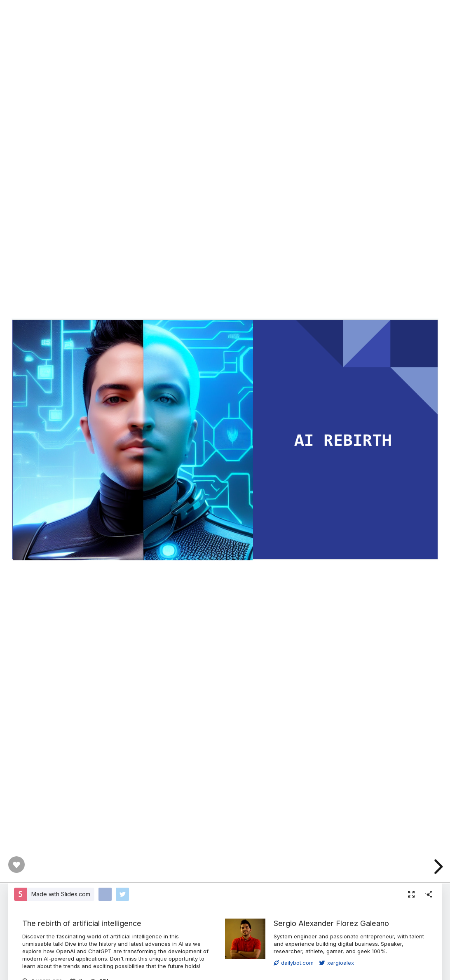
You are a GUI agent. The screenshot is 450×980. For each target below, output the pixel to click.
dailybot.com (294, 963)
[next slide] (437, 867)
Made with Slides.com (61, 894)
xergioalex (337, 963)
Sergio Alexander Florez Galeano (331, 923)
